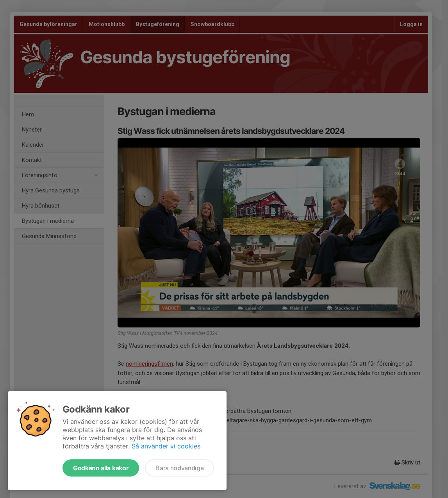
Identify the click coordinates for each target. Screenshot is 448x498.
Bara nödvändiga (179, 468)
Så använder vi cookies (166, 446)
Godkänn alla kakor (101, 468)
